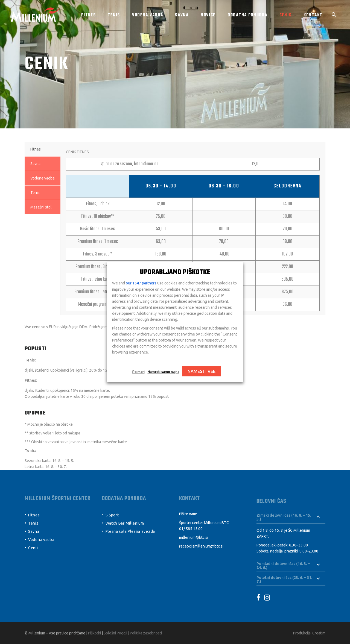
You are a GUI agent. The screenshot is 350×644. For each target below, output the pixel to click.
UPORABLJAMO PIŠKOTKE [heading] (175, 272)
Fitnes (34, 515)
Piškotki (94, 633)
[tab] (43, 149)
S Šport (112, 515)
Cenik (33, 548)
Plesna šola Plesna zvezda (130, 531)
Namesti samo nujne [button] (164, 371)
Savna (34, 531)
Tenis (33, 523)
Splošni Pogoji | (117, 633)
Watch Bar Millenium (125, 523)
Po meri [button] (138, 371)
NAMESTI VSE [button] (202, 371)
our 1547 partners (141, 283)
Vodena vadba (41, 540)
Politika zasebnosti (146, 633)
